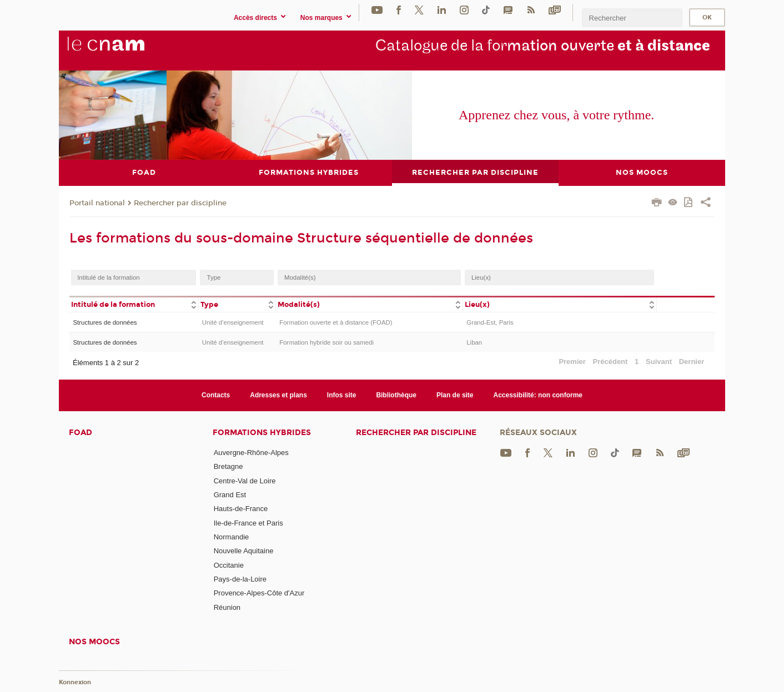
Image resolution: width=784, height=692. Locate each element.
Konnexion (75, 682)
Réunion (227, 607)
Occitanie (229, 565)
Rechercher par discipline (180, 203)
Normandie (232, 536)
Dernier (692, 362)
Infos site (342, 395)
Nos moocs (94, 641)
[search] (632, 17)
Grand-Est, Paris (490, 322)
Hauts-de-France (241, 509)
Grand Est (230, 495)
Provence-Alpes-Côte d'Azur (259, 593)
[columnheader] (134, 304)
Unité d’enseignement (233, 322)
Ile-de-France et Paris (248, 522)
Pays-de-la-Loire (240, 579)
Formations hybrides (262, 433)
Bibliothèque (396, 395)
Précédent (610, 362)
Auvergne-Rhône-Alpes (251, 453)
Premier (572, 362)
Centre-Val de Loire (245, 480)
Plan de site (455, 395)
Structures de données (105, 322)
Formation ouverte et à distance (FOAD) (336, 322)
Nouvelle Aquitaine (244, 551)
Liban (474, 342)
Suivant (659, 362)
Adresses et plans (278, 395)
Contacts (216, 395)
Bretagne (228, 466)
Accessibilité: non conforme (538, 395)
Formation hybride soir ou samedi (326, 342)
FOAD (81, 433)
